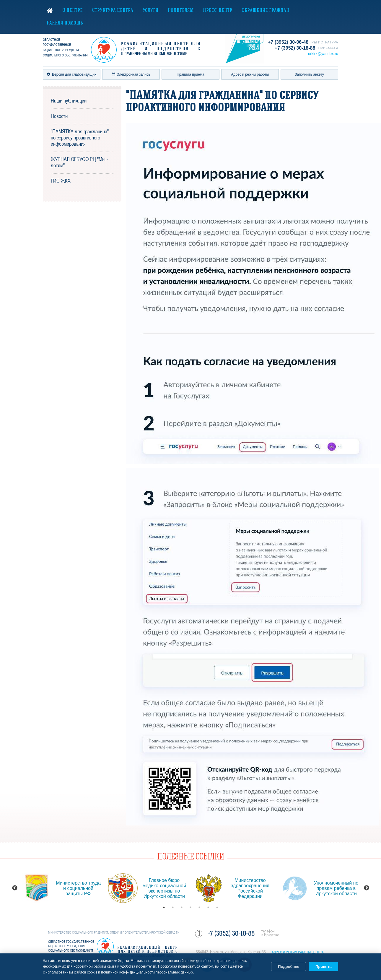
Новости (59, 116)
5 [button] (199, 907)
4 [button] (190, 907)
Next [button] (367, 888)
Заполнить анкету (309, 74)
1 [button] (164, 907)
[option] (62, 888)
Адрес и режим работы (250, 74)
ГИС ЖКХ (61, 181)
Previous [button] (15, 888)
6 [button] (208, 907)
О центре (73, 10)
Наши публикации (69, 101)
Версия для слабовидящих (72, 74)
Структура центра (113, 10)
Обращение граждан (265, 10)
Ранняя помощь (65, 23)
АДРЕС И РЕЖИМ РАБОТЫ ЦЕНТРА (298, 952)
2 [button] (173, 907)
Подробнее (289, 967)
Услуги (150, 10)
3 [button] (182, 907)
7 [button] (217, 907)
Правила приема (190, 74)
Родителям (181, 10)
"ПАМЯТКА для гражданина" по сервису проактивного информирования (80, 138)
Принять (324, 967)
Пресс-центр (218, 10)
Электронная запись (131, 74)
